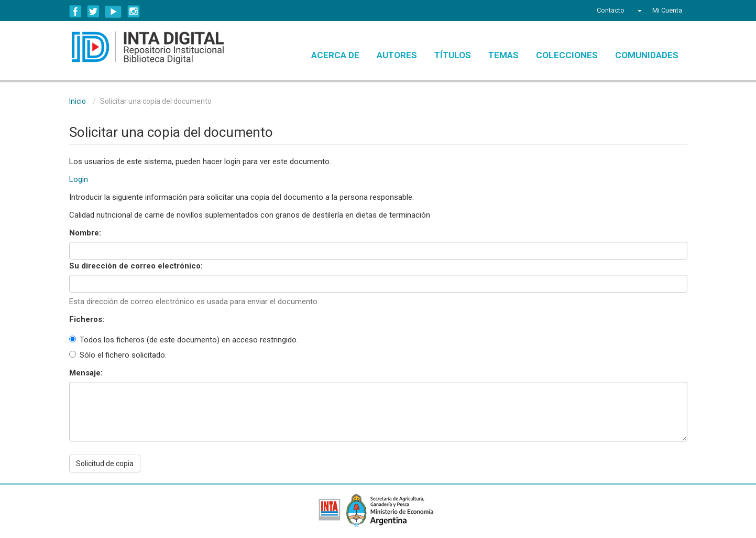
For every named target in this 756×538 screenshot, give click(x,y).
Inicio (78, 101)
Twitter (93, 12)
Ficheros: (88, 319)
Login (79, 179)
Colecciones (567, 55)
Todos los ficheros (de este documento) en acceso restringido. (184, 340)
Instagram (134, 12)
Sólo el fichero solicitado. (118, 355)
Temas (503, 55)
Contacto (611, 10)
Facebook (75, 12)
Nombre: (86, 233)
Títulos (453, 55)
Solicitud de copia (105, 464)
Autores (397, 55)
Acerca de (335, 55)
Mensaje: (87, 373)
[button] (638, 10)
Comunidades (647, 55)
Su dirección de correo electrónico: (137, 266)
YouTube (113, 12)
